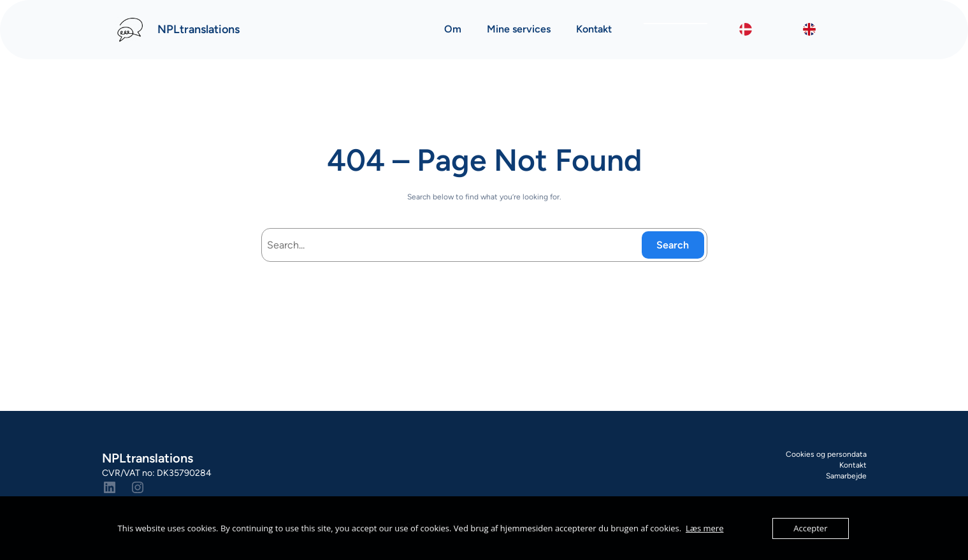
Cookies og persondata (826, 454)
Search (673, 245)
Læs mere (705, 528)
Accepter (810, 528)
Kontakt (853, 465)
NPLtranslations (199, 29)
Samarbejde (846, 476)
